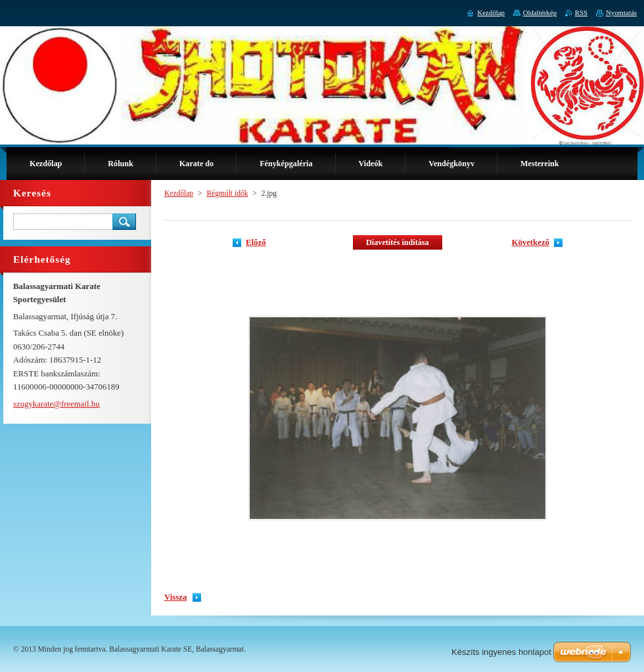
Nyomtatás (621, 12)
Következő (530, 242)
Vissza (175, 597)
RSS (581, 12)
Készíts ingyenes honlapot (501, 652)
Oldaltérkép (540, 12)
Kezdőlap (179, 193)
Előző (256, 242)
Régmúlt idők (227, 193)
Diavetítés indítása (398, 242)
